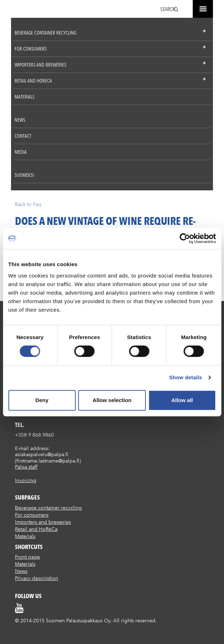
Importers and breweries (40, 65)
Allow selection (112, 400)
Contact (23, 136)
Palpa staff (26, 467)
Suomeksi (24, 175)
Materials (25, 97)
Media (21, 152)
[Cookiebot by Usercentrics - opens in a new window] (185, 238)
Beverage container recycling (45, 33)
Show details (186, 377)
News (20, 120)
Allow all (182, 400)
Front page (27, 557)
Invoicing (26, 481)
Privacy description (37, 578)
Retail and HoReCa (33, 81)
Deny (42, 400)
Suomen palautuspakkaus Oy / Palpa (23, 10)
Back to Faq (28, 204)
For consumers (31, 49)
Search (168, 9)
